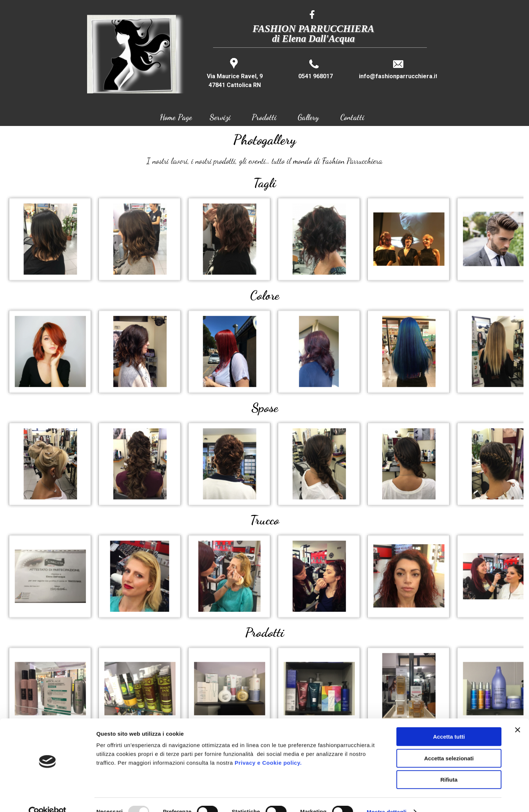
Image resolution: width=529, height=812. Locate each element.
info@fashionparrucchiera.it (398, 76)
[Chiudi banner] (518, 715)
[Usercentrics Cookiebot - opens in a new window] (48, 798)
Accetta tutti (449, 722)
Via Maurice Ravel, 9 (235, 76)
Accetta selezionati (449, 744)
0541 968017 (316, 76)
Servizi (220, 117)
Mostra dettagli (386, 797)
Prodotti (264, 117)
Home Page (176, 117)
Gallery (308, 117)
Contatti (352, 117)
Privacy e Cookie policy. (268, 748)
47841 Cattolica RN (235, 85)
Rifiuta (449, 765)
